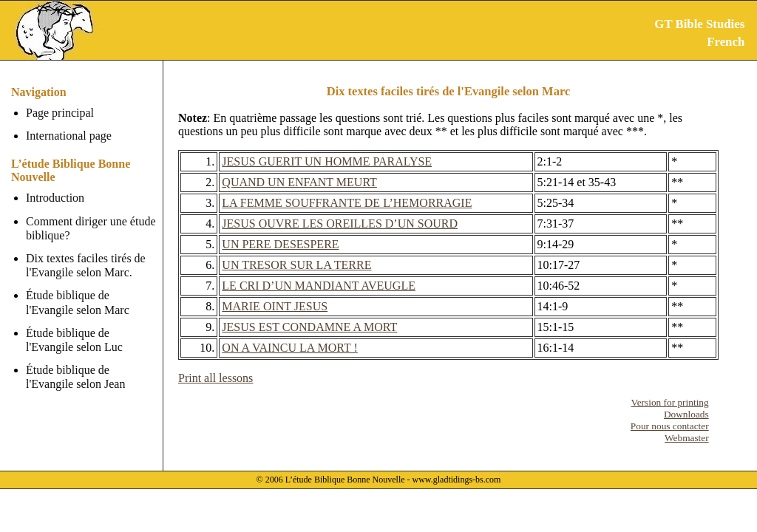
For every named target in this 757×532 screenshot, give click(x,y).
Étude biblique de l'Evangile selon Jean (75, 377)
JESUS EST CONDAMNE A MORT (309, 327)
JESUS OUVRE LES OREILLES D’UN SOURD (340, 224)
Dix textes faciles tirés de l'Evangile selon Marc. (86, 265)
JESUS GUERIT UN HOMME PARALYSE (327, 161)
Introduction (55, 198)
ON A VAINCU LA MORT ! (290, 348)
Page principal (60, 113)
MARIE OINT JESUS (275, 306)
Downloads (686, 414)
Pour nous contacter (670, 426)
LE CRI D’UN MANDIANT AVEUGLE (319, 286)
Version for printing (670, 402)
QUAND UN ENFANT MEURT (299, 182)
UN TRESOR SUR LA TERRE (296, 265)
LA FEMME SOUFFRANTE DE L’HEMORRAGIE (347, 203)
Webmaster (687, 438)
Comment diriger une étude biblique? (91, 228)
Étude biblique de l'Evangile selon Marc (78, 302)
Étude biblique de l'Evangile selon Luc (74, 340)
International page (69, 136)
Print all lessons (215, 378)
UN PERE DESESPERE (280, 244)
